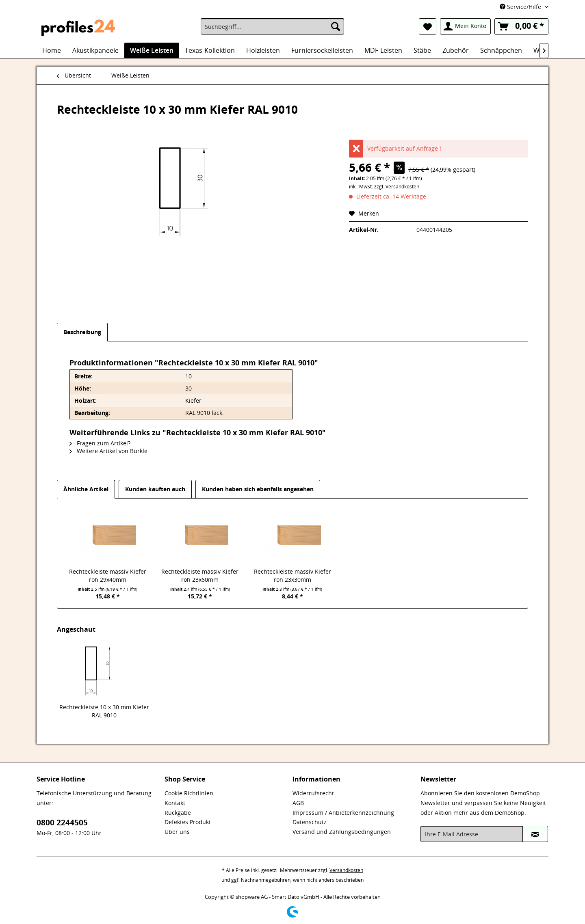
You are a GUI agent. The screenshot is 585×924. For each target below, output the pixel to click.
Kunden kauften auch (155, 489)
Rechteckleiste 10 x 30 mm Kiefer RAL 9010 (104, 711)
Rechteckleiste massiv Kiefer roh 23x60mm (200, 575)
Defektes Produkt (188, 822)
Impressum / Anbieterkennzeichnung (343, 813)
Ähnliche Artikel (86, 489)
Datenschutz (310, 822)
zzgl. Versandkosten (397, 187)
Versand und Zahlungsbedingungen (342, 832)
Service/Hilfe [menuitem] (521, 7)
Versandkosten (346, 870)
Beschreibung (82, 332)
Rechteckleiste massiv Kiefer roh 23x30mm (292, 575)
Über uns (177, 832)
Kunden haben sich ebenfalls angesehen (258, 489)
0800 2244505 (62, 823)
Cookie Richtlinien (189, 793)
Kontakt (175, 803)
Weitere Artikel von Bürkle (108, 451)
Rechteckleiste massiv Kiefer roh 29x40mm (108, 575)
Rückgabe (178, 813)
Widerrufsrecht (313, 793)
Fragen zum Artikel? (100, 443)
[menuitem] (272, 26)
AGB (298, 803)
